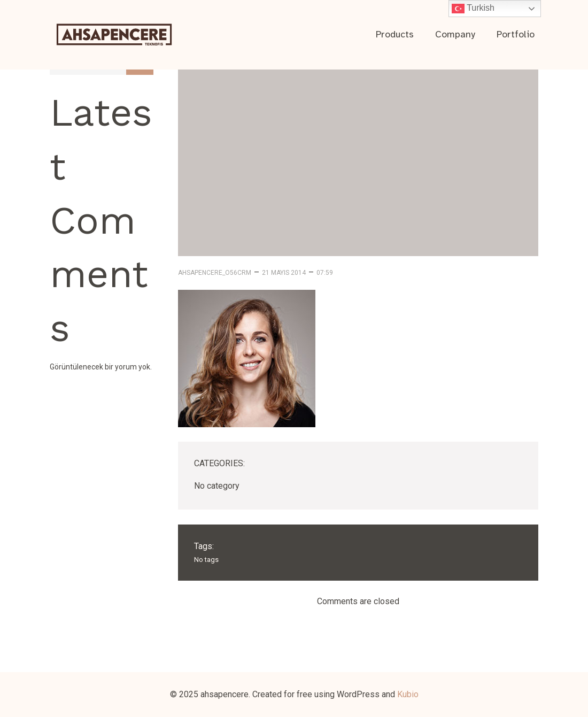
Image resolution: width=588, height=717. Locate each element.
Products (395, 34)
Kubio (408, 694)
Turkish (473, 9)
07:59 (325, 273)
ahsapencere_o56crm (215, 273)
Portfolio (516, 34)
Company (455, 34)
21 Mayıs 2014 (284, 273)
